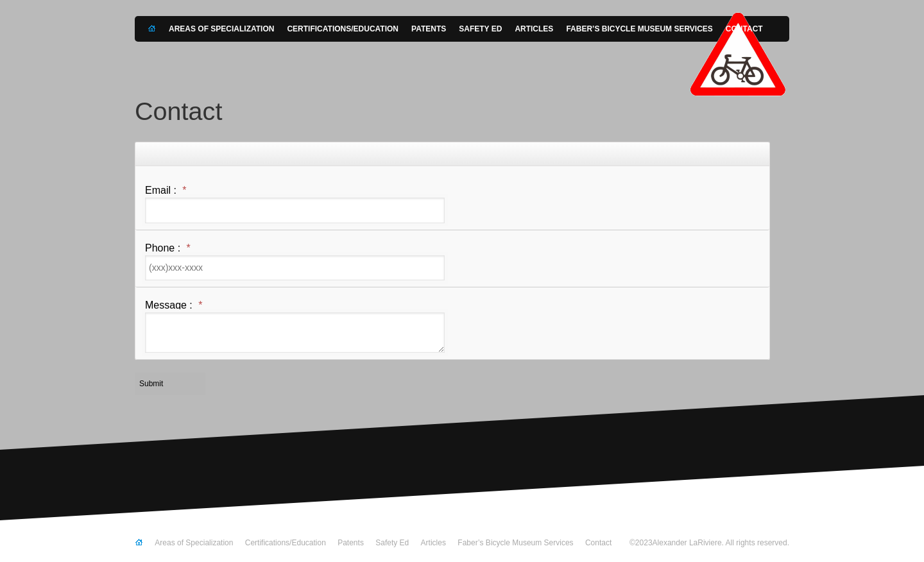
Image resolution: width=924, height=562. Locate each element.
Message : (174, 305)
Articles (534, 29)
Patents (429, 29)
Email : (166, 191)
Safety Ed (480, 29)
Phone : (168, 248)
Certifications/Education (343, 29)
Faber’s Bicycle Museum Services (639, 29)
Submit (151, 384)
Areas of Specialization (221, 29)
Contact (744, 29)
